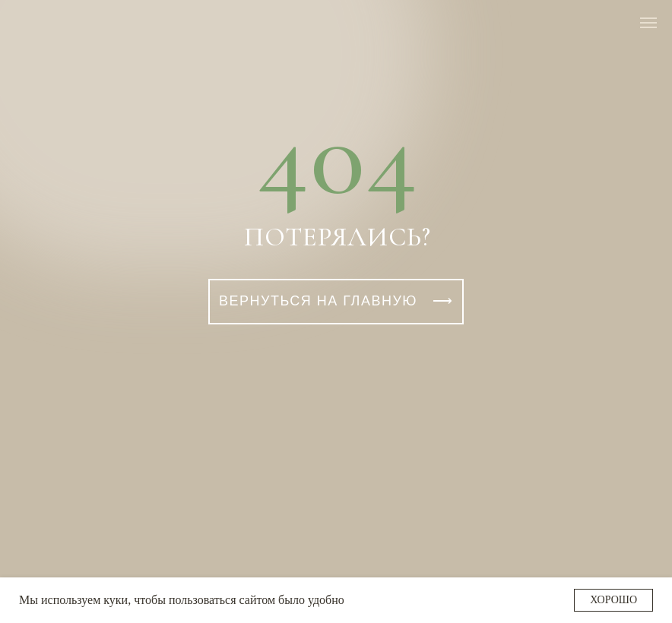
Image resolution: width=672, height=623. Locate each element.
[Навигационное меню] (648, 23)
